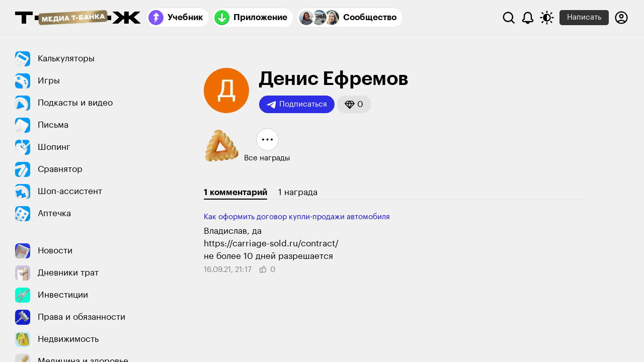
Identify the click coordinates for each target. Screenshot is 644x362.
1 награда (298, 192)
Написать (584, 17)
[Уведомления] (528, 18)
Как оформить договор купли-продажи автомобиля (297, 217)
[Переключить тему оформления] (547, 18)
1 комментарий (235, 192)
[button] (354, 104)
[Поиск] (509, 18)
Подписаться (297, 105)
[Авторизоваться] (621, 18)
